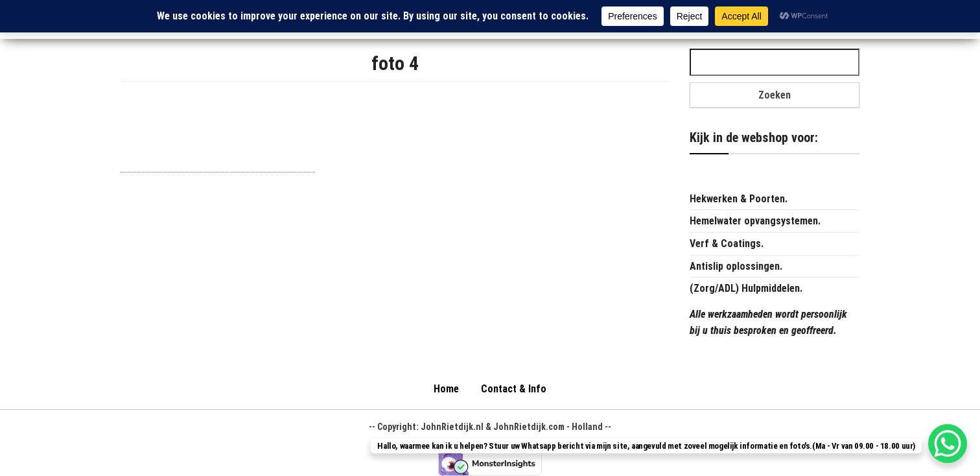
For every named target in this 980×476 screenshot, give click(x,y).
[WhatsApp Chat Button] (948, 444)
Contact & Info (514, 389)
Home (446, 389)
